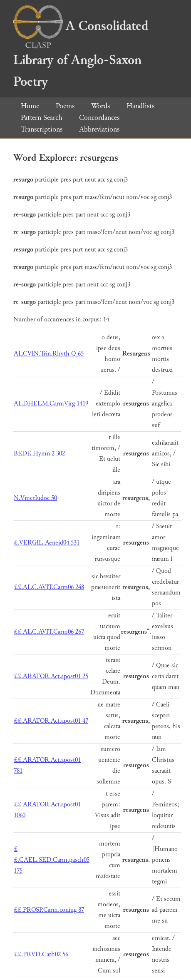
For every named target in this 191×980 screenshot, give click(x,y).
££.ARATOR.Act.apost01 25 (51, 676)
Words (100, 106)
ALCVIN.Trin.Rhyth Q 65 (49, 354)
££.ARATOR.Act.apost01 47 (51, 721)
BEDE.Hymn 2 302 (39, 454)
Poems (65, 106)
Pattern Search (42, 118)
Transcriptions (42, 129)
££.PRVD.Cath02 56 (41, 954)
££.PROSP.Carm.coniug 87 (49, 910)
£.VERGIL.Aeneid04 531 (47, 543)
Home (30, 106)
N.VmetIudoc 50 (35, 498)
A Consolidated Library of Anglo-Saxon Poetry (81, 54)
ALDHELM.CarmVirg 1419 (51, 404)
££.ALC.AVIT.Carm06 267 (49, 632)
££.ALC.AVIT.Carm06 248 (49, 587)
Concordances (99, 118)
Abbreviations (99, 129)
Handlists (140, 106)
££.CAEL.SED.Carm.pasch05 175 (52, 860)
